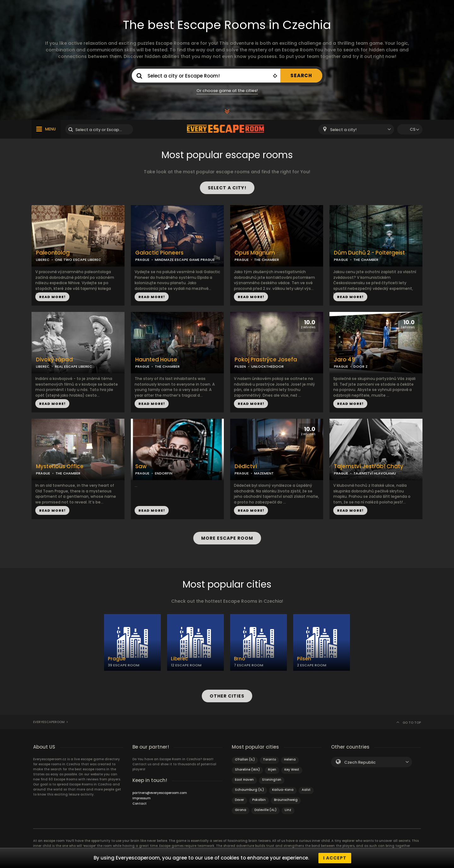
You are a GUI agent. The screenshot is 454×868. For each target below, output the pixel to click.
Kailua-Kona (283, 790)
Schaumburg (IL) (249, 790)
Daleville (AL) (265, 810)
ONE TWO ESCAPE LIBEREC (78, 260)
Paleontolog (53, 253)
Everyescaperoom (49, 722)
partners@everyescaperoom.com (160, 793)
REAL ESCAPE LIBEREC (73, 366)
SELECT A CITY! (227, 188)
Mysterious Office (60, 466)
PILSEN (240, 366)
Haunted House (156, 360)
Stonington (272, 780)
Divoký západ (54, 360)
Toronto (269, 759)
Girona (241, 810)
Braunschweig (286, 800)
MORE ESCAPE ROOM (227, 538)
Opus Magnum (255, 253)
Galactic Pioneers (159, 253)
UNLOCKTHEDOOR (268, 366)
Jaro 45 (344, 360)
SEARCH (301, 75)
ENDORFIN (164, 473)
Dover (239, 800)
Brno (239, 659)
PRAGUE (142, 260)
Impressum (142, 798)
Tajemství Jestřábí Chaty (369, 466)
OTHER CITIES (227, 696)
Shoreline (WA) (247, 770)
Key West (292, 770)
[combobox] (356, 129)
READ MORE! (52, 297)
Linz (288, 810)
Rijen (272, 770)
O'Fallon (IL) (245, 759)
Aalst (306, 790)
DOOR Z (361, 366)
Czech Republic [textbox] (360, 762)
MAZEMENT (264, 473)
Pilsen (304, 659)
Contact (140, 804)
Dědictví (246, 466)
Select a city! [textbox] (343, 130)
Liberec (179, 659)
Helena (290, 759)
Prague (117, 659)
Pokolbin (259, 800)
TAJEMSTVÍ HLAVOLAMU (375, 473)
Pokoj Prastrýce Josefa (266, 360)
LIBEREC (43, 260)
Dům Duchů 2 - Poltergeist (369, 253)
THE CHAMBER (267, 260)
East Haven (244, 780)
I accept (335, 858)
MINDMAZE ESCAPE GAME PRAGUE (185, 260)
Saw (141, 466)
